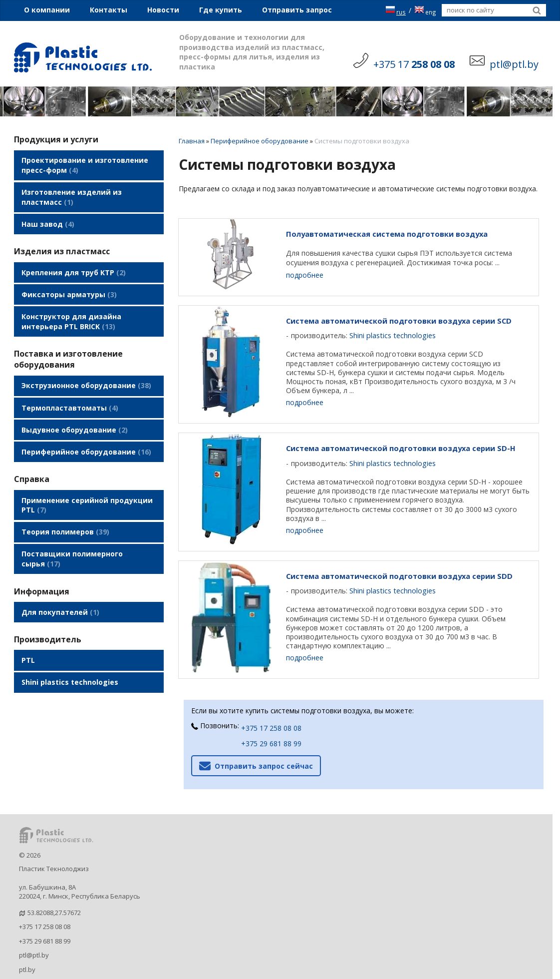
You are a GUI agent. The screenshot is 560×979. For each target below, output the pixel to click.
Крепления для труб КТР (74, 264)
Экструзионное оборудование (86, 371)
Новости (163, 10)
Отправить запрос (297, 10)
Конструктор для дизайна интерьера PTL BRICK (71, 309)
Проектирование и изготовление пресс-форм (85, 165)
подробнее (305, 275)
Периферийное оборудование (86, 430)
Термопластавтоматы (70, 391)
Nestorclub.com (147, 971)
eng (425, 10)
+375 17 (414, 64)
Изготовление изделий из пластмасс (72, 194)
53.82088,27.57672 (54, 893)
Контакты (109, 10)
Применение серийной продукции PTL (87, 481)
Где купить (221, 10)
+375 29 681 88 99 (271, 724)
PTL (28, 627)
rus (396, 10)
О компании (47, 10)
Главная (192, 141)
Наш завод (48, 219)
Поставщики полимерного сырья (72, 531)
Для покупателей (60, 581)
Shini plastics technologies (70, 647)
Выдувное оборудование (75, 410)
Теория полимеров (65, 506)
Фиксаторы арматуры (69, 284)
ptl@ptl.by (34, 936)
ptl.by (27, 950)
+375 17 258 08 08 (271, 709)
